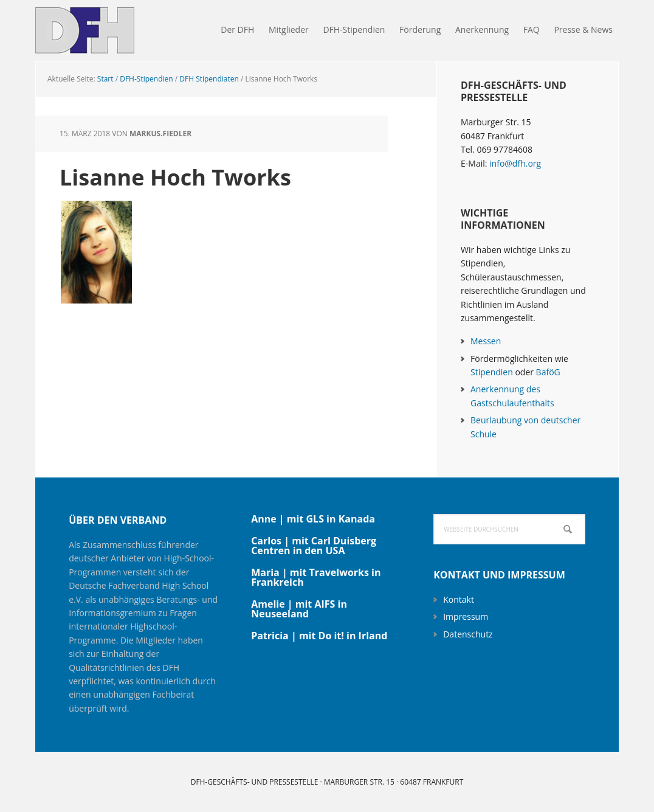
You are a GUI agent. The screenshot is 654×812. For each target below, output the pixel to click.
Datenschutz (468, 634)
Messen (486, 341)
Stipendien (492, 372)
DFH (114, 30)
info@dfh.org (515, 163)
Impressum (466, 616)
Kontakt (459, 599)
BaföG (548, 372)
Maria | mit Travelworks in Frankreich (316, 577)
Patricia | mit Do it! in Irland (319, 636)
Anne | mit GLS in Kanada (313, 519)
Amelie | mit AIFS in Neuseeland (299, 609)
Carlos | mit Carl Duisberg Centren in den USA (314, 546)
